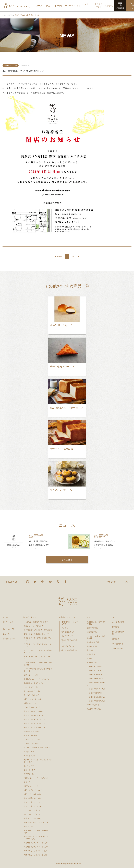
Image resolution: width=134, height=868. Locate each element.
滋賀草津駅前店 (93, 628)
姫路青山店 (91, 654)
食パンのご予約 (9, 629)
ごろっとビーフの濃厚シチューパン (37, 634)
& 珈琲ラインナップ (67, 617)
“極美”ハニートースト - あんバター (37, 778)
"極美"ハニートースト (32, 786)
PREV (60, 257)
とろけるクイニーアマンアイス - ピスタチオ (38, 645)
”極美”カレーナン (30, 703)
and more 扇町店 (93, 705)
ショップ (88, 617)
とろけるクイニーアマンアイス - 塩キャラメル (38, 651)
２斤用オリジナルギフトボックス (36, 847)
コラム (115, 617)
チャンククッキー (30, 735)
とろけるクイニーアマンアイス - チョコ (38, 657)
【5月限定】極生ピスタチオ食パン (37, 621)
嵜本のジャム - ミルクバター (34, 711)
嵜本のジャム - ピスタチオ (34, 715)
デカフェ (65, 628)
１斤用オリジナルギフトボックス (36, 843)
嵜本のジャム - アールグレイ (34, 723)
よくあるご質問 (118, 622)
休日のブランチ (67, 636)
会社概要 (116, 638)
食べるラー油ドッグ (31, 695)
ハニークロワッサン (31, 687)
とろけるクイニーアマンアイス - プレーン (38, 639)
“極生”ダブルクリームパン (33, 790)
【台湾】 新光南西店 (95, 674)
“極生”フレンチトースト (33, 699)
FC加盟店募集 (118, 643)
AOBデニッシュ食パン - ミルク (35, 851)
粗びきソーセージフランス (34, 626)
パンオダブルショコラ (32, 707)
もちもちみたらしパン (32, 691)
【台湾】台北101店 (94, 670)
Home (5, 15)
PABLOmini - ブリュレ (32, 810)
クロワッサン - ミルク (33, 802)
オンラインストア (9, 623)
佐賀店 (89, 658)
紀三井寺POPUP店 (94, 709)
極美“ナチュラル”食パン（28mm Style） (36, 831)
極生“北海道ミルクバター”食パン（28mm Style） (36, 837)
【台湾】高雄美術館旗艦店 (96, 683)
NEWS (11, 15)
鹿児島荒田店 (92, 662)
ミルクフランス (30, 751)
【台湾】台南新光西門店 (96, 696)
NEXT (74, 257)
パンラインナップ (29, 617)
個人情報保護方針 (118, 633)
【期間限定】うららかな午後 (70, 623)
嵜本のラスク (29, 826)
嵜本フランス (29, 774)
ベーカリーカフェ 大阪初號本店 (96, 637)
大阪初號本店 (92, 632)
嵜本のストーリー (9, 640)
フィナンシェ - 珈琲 (31, 743)
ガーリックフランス (31, 755)
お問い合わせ (117, 648)
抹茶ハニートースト (31, 675)
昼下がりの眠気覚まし (70, 650)
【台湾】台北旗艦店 (94, 666)
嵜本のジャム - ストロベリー (34, 719)
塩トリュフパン (30, 766)
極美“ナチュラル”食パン (33, 818)
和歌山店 (90, 650)
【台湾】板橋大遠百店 (95, 678)
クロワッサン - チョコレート (35, 806)
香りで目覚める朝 (68, 632)
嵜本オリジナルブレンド (70, 641)
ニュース (6, 634)
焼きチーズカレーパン (32, 731)
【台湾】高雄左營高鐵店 (96, 701)
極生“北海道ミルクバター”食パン (36, 822)
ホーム (5, 617)
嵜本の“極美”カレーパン (33, 798)
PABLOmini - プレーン (32, 814)
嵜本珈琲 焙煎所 (93, 642)
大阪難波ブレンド (68, 646)
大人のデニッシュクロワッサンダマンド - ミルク (38, 760)
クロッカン (28, 782)
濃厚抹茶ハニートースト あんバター (37, 679)
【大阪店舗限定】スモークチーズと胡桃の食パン (38, 663)
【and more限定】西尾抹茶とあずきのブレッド (38, 670)
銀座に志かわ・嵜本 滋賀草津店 (96, 623)
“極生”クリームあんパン (33, 794)
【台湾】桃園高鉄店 (94, 692)
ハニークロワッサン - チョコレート (37, 747)
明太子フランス (30, 770)
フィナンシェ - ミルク (32, 739)
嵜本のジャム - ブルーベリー (34, 727)
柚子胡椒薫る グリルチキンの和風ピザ (38, 630)
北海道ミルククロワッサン (34, 683)
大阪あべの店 (92, 646)
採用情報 (116, 627)
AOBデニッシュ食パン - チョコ (35, 855)
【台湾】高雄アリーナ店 (96, 688)
